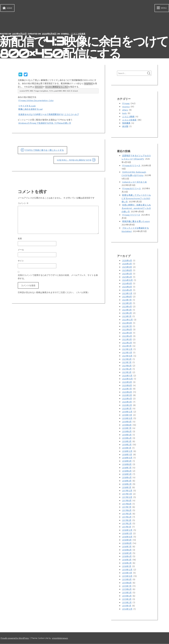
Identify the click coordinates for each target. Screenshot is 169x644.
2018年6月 (127, 471)
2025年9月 (127, 267)
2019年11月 (127, 415)
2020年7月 (127, 389)
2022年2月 (127, 343)
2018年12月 (127, 451)
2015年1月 (127, 606)
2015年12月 (127, 570)
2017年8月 (127, 504)
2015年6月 (127, 589)
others (125, 110)
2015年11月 (127, 573)
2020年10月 (127, 379)
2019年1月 (127, 448)
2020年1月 (127, 409)
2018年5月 (127, 474)
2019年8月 (127, 425)
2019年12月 (127, 412)
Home (7, 8)
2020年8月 (127, 385)
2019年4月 (127, 438)
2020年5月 (127, 395)
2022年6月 (127, 330)
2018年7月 (127, 468)
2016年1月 (127, 566)
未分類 (125, 127)
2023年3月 (127, 310)
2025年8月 (127, 270)
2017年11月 (127, 494)
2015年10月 (127, 576)
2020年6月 (127, 392)
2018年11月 (127, 455)
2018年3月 (127, 481)
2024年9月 (127, 284)
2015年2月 (127, 603)
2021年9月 (127, 359)
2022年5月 (127, 333)
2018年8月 (127, 464)
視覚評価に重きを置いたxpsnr (136, 222)
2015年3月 (127, 599)
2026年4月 (127, 261)
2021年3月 (127, 372)
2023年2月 (127, 313)
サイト (21, 262)
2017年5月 (127, 514)
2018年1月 (127, 487)
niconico (126, 107)
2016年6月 (127, 550)
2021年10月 (127, 356)
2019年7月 (127, 428)
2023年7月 (127, 300)
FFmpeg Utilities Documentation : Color (36, 100)
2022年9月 (127, 323)
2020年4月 (127, 399)
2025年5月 (127, 274)
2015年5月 (127, 593)
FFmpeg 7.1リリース (131, 215)
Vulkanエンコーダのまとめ (135, 182)
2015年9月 (127, 579)
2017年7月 (127, 507)
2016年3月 (127, 560)
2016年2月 (127, 563)
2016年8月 (127, 543)
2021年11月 (127, 353)
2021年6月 (127, 366)
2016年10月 (127, 537)
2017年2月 (127, 524)
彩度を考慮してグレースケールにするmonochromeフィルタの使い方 (136, 198)
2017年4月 (127, 517)
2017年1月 (127, 527)
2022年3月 (127, 339)
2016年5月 (127, 553)
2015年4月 (127, 596)
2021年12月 (127, 349)
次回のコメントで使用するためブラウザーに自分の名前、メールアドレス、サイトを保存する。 (58, 278)
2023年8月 (127, 297)
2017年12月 (127, 491)
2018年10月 (127, 458)
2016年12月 (127, 530)
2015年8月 (127, 583)
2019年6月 (127, 432)
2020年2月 (127, 405)
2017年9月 (127, 501)
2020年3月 (127, 402)
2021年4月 (127, 369)
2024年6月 (127, 287)
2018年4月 (127, 478)
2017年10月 (127, 497)
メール (21, 250)
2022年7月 (127, 326)
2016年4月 (127, 557)
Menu (161, 8)
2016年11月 (127, 533)
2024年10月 (128, 280)
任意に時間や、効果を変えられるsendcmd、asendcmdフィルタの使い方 (136, 208)
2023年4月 (127, 307)
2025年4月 (127, 277)
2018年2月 (127, 484)
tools (124, 113)
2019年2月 (127, 445)
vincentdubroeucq (61, 638)
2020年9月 (127, 382)
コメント (23, 203)
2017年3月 (127, 520)
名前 (20, 239)
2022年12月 (127, 320)
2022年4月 (127, 336)
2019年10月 (127, 418)
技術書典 (126, 123)
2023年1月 (127, 317)
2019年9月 (127, 422)
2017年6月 (127, 511)
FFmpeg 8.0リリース (132, 189)
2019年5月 (127, 435)
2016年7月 (127, 547)
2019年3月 (127, 441)
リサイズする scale (27, 106)
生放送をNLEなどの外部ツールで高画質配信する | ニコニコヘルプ (49, 114)
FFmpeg (65, 34)
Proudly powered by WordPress (15, 638)
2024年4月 (127, 290)
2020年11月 (127, 376)
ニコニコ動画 (128, 117)
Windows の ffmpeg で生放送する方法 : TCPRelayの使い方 (45, 123)
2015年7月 (127, 586)
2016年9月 (127, 540)
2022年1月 (127, 346)
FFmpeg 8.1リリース (131, 166)
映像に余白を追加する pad (31, 109)
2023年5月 (127, 303)
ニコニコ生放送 (79, 34)
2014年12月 (127, 609)
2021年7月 (127, 363)
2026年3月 (127, 264)
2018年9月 (127, 461)
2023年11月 (127, 293)
